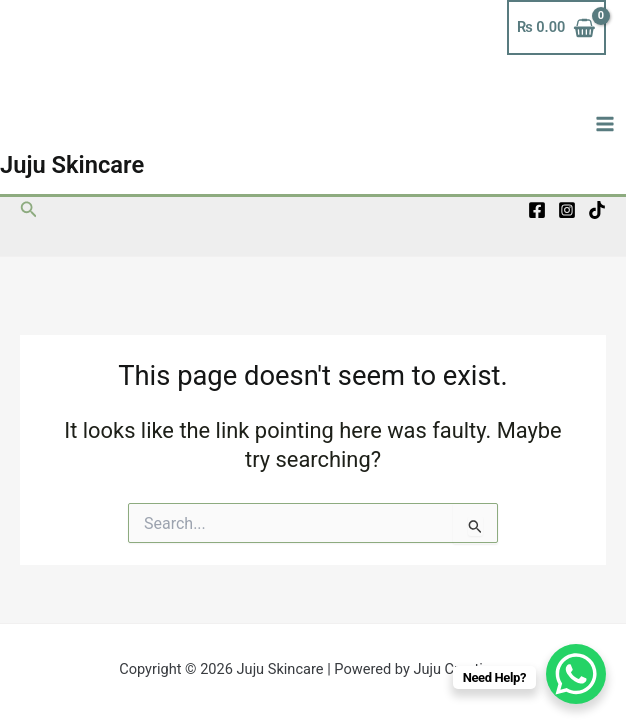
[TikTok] (597, 210)
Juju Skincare (72, 165)
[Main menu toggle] (605, 124)
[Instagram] (567, 210)
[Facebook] (537, 210)
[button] (29, 209)
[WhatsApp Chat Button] (576, 674)
